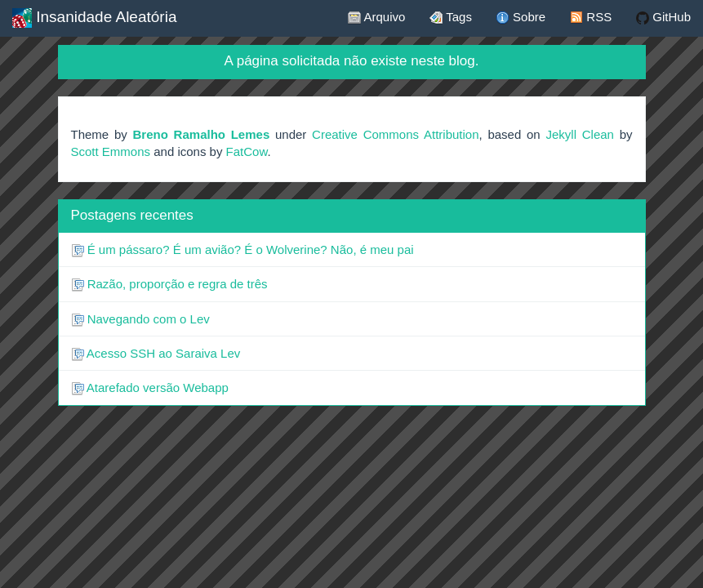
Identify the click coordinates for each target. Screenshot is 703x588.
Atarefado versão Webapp (150, 388)
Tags (451, 17)
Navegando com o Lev (140, 319)
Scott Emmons (111, 151)
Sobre (521, 17)
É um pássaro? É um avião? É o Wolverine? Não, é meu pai (242, 250)
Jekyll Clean (579, 134)
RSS (591, 17)
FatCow (247, 151)
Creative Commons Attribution (395, 134)
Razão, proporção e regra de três (169, 284)
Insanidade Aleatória (94, 18)
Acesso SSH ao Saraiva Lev (156, 354)
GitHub (663, 17)
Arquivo (376, 17)
